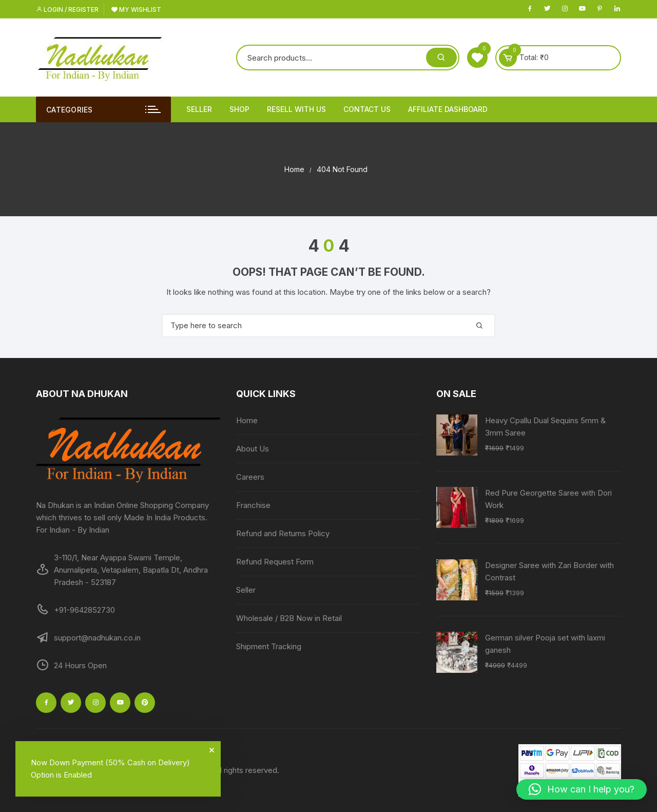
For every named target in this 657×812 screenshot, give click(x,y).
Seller (199, 109)
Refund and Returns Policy (283, 533)
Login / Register (67, 10)
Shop (239, 109)
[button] (582, 789)
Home (247, 420)
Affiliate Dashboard (448, 109)
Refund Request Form (275, 562)
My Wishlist (136, 10)
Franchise (253, 505)
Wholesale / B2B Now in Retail (289, 618)
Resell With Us (296, 109)
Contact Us (367, 109)
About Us (253, 449)
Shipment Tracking (269, 646)
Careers (250, 477)
